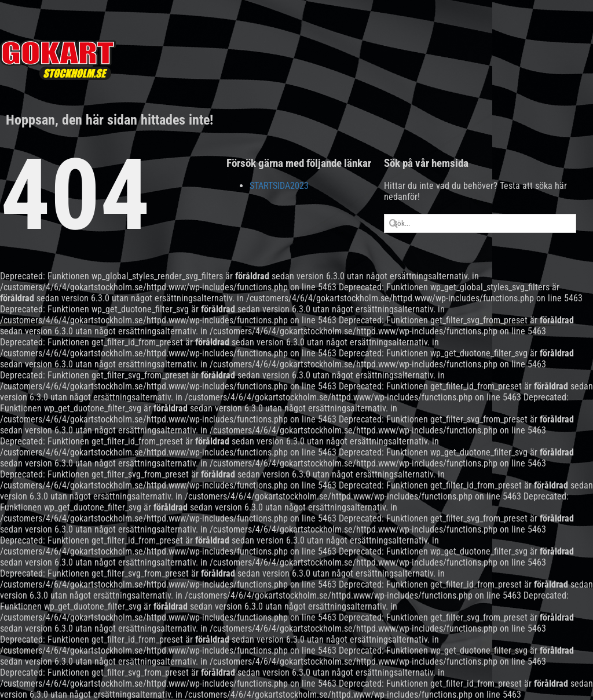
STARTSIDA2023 (279, 186)
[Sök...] (480, 223)
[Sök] (393, 223)
